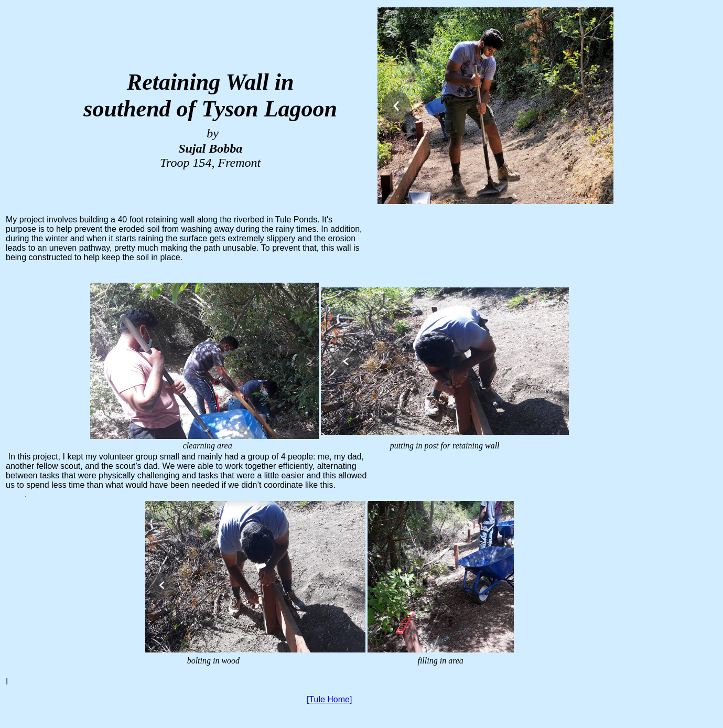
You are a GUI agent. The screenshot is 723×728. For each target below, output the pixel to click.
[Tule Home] (330, 699)
